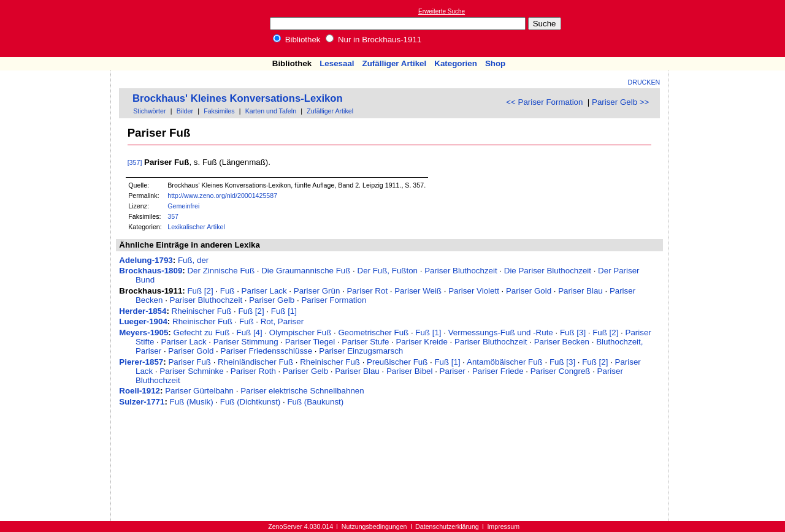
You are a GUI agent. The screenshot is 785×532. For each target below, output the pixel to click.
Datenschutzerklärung (447, 526)
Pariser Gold (529, 291)
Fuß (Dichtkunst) (251, 402)
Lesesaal (337, 63)
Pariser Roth (253, 371)
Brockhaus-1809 (151, 271)
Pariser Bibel (410, 371)
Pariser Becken (562, 342)
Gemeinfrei (183, 206)
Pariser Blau (580, 291)
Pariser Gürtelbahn (199, 391)
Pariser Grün (317, 291)
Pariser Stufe (365, 342)
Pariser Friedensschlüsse (267, 351)
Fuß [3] (573, 332)
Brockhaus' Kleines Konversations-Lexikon (238, 98)
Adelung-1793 (146, 260)
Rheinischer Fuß (202, 311)
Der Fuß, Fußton (388, 271)
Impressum (503, 526)
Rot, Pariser (282, 321)
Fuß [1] (284, 311)
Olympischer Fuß (300, 332)
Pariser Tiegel (310, 342)
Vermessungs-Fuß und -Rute (501, 332)
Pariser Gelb (272, 300)
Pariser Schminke (191, 371)
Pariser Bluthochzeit (461, 271)
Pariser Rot (367, 291)
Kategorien (456, 63)
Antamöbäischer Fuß (505, 362)
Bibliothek (297, 40)
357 (173, 216)
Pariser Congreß (561, 371)
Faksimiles (219, 111)
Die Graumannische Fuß (306, 271)
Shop (495, 63)
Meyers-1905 (144, 332)
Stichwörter (149, 111)
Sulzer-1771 (142, 402)
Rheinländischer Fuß (255, 362)
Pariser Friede (498, 371)
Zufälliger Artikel (395, 63)
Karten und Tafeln (271, 111)
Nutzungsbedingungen (374, 526)
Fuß (228, 291)
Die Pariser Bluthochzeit (548, 271)
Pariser (453, 371)
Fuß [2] (200, 291)
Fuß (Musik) (192, 402)
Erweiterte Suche (442, 11)
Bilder (185, 111)
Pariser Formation (334, 300)
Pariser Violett (474, 291)
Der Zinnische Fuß (221, 271)
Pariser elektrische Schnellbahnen (302, 391)
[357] (135, 162)
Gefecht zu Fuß (202, 332)
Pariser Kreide (421, 342)
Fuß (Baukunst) (315, 402)
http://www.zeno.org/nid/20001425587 (222, 196)
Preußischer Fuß (397, 362)
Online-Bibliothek (58, 28)
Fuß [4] (249, 332)
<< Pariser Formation (544, 102)
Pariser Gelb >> (620, 102)
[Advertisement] (729, 28)
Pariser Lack (264, 291)
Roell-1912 (140, 391)
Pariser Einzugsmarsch (361, 351)
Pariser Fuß (190, 362)
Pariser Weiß (418, 291)
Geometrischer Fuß (373, 332)
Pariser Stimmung (246, 342)
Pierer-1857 (141, 362)
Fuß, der (193, 260)
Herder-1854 (143, 311)
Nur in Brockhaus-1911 (373, 40)
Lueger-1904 (143, 321)
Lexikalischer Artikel (196, 227)
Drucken (644, 82)
